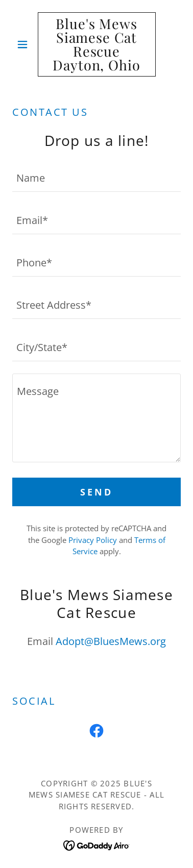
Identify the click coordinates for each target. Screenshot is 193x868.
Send (96, 492)
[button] (25, 44)
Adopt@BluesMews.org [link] (111, 641)
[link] (97, 44)
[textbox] (96, 177)
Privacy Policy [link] (93, 540)
